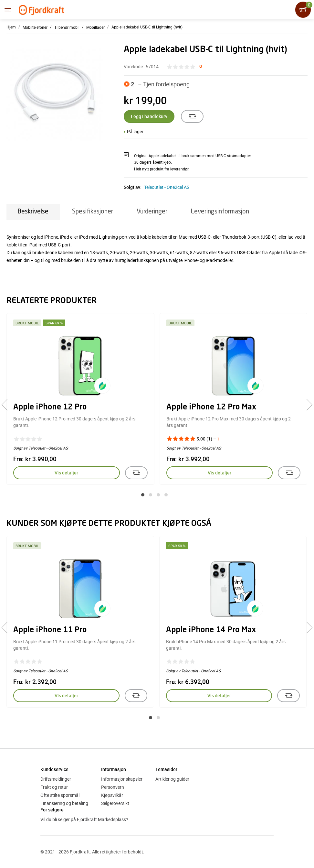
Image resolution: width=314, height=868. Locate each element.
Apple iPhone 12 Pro (50, 407)
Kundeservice (54, 769)
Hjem (11, 27)
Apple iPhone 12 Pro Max (211, 407)
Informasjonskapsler (122, 779)
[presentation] (7, 405)
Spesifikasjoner (93, 212)
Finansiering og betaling (64, 803)
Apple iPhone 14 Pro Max (211, 630)
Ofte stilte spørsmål (60, 795)
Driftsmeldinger (56, 779)
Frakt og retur (54, 787)
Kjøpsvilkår (112, 795)
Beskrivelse (33, 212)
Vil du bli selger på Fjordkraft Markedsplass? (84, 819)
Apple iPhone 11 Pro (50, 630)
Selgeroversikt (115, 803)
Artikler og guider (172, 779)
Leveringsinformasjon (220, 212)
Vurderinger (152, 212)
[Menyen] (8, 10)
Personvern (113, 787)
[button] (143, 495)
